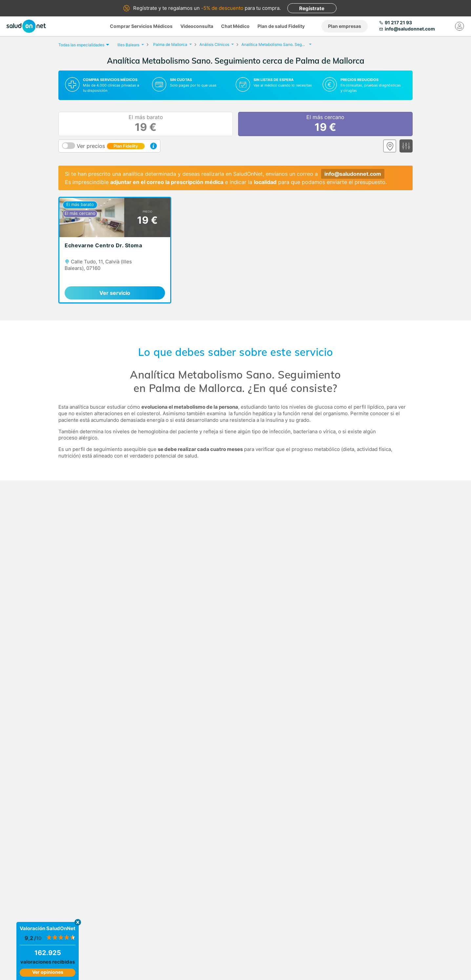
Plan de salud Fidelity (281, 26)
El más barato (146, 124)
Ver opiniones (48, 972)
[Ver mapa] (390, 146)
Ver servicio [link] (115, 293)
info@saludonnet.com (353, 174)
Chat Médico (235, 26)
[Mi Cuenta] (460, 26)
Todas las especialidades (83, 45)
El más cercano (325, 124)
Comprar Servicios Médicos (141, 26)
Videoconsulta (197, 26)
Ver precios (111, 146)
